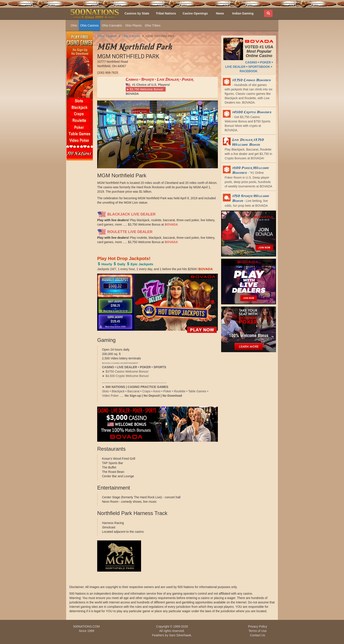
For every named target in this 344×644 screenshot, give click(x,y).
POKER (265, 62)
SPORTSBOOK (259, 67)
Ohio (74, 25)
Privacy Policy (257, 626)
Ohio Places (133, 25)
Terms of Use (258, 631)
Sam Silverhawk (180, 635)
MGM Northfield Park (160, 36)
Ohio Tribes (153, 25)
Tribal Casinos (107, 36)
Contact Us (257, 635)
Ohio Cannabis (112, 25)
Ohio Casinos (90, 25)
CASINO (251, 62)
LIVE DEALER (235, 67)
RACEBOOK (249, 71)
